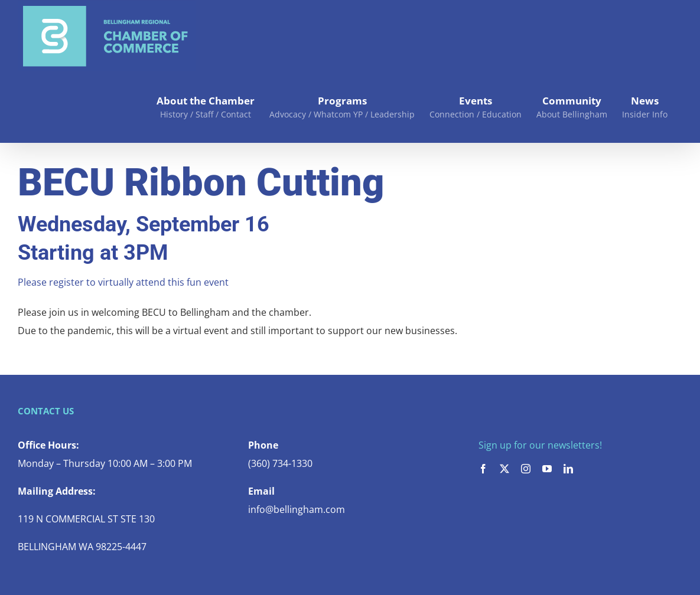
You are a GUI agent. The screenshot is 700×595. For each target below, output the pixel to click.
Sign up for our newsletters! (540, 445)
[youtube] (547, 469)
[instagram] (526, 469)
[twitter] (504, 469)
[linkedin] (568, 469)
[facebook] (483, 469)
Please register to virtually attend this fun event (123, 282)
